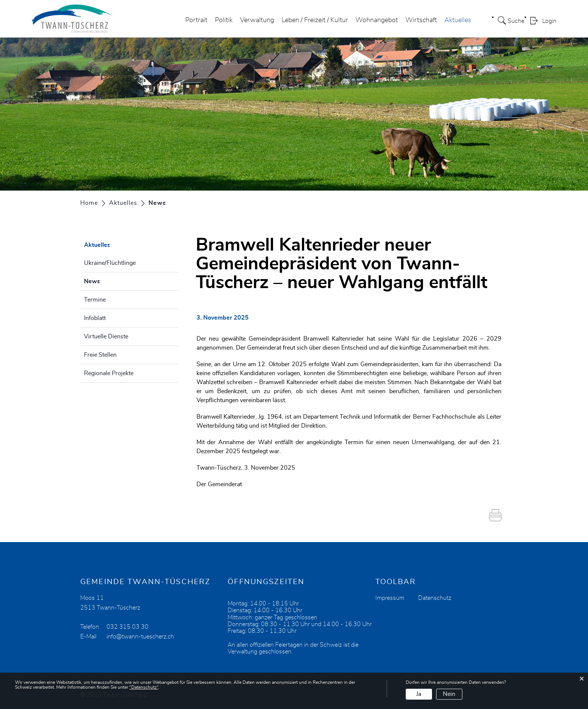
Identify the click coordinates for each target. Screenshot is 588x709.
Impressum (390, 598)
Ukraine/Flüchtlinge (110, 263)
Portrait (196, 20)
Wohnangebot (377, 20)
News (111, 280)
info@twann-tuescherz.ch (140, 637)
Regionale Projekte (109, 373)
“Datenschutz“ (144, 687)
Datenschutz (435, 598)
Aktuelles (458, 20)
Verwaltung (257, 20)
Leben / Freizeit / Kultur (315, 20)
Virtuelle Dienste (106, 336)
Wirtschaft (421, 20)
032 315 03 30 (127, 627)
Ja (419, 694)
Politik (224, 20)
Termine (95, 300)
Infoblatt (95, 318)
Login (549, 21)
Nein (449, 694)
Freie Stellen (100, 355)
